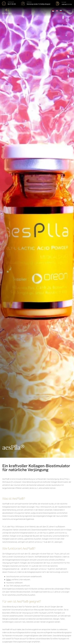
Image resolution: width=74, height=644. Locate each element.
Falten (9, 580)
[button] (69, 12)
